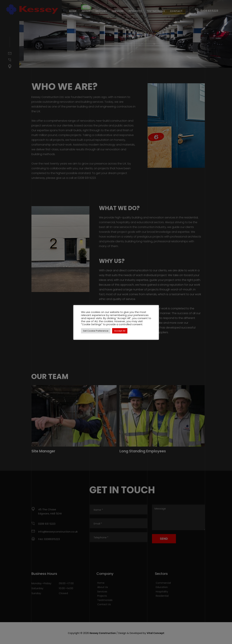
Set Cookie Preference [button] (96, 331)
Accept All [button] (120, 331)
